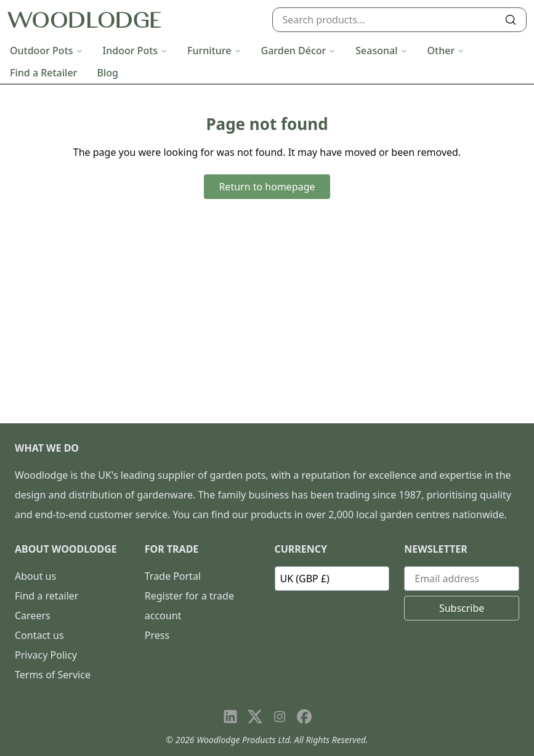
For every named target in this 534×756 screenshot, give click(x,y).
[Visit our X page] (255, 717)
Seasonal (381, 51)
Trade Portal (173, 576)
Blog (107, 73)
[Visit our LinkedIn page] (230, 717)
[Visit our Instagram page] (280, 717)
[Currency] (332, 579)
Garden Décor (299, 51)
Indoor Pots (136, 51)
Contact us (39, 635)
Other (446, 51)
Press (157, 635)
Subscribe (462, 608)
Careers (33, 616)
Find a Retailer (43, 73)
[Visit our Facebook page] (304, 717)
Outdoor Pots (47, 51)
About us (35, 576)
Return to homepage (267, 187)
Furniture (214, 51)
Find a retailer (47, 596)
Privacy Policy (46, 655)
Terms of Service (53, 675)
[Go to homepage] (84, 20)
